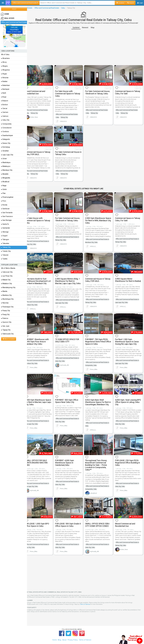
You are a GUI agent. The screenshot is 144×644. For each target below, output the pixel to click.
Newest (87, 28)
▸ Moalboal (5, 182)
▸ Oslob (4, 189)
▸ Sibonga (5, 232)
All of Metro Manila (8, 268)
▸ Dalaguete (6, 139)
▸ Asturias (5, 78)
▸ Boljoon (5, 101)
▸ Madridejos (6, 163)
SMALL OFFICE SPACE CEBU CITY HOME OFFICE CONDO (99, 519)
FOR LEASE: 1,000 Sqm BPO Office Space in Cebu (41, 519)
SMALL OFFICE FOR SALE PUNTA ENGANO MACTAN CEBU (40, 458)
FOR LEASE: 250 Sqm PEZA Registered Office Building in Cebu (129, 458)
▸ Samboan (5, 209)
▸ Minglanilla (6, 178)
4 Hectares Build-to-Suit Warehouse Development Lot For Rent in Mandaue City (42, 278)
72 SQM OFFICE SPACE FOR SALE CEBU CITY (70, 337)
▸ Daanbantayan (7, 135)
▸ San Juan (5, 326)
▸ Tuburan (5, 255)
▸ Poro (4, 201)
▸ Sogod (4, 236)
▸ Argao (4, 74)
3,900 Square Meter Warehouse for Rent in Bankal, (126, 278)
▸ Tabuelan (5, 243)
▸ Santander (6, 228)
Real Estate (32, 8)
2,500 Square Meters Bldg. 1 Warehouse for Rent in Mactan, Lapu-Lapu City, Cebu (71, 278)
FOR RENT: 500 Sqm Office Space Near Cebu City (70, 397)
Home (55, 634)
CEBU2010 (66, 121)
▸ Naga (4, 186)
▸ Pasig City (5, 315)
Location (120, 3)
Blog (59, 634)
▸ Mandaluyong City (8, 288)
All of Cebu (5, 55)
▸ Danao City (6, 143)
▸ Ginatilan (5, 151)
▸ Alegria (4, 66)
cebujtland (95, 488)
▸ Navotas (5, 303)
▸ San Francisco (7, 216)
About (64, 634)
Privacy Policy (73, 634)
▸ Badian (4, 81)
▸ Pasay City (6, 311)
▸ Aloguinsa (5, 70)
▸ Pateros (5, 318)
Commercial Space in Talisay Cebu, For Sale (129, 92)
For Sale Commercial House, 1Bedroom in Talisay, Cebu (100, 92)
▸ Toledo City (6, 251)
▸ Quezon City (6, 322)
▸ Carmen (5, 112)
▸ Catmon (5, 116)
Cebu (67, 8)
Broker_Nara (38, 118)
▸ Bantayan (5, 89)
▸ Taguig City (6, 330)
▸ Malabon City (7, 284)
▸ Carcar (4, 108)
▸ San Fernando (7, 213)
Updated (78, 28)
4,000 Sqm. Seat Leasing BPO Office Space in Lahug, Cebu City (128, 398)
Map (95, 28)
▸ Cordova (5, 132)
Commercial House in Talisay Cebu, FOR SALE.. (42, 152)
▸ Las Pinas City (7, 276)
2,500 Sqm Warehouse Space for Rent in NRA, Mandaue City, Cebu (97, 218)
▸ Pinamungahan (7, 197)
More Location (9, 339)
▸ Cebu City (5, 120)
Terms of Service (89, 598)
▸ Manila (4, 291)
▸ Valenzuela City (7, 334)
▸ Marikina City (6, 295)
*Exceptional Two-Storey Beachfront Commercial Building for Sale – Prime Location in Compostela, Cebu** (98, 460)
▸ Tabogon (5, 240)
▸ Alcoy (4, 62)
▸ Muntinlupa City (7, 299)
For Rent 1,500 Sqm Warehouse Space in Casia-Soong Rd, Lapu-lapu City (128, 338)
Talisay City (38, 114)
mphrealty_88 (67, 361)
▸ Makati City (6, 280)
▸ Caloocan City (7, 272)
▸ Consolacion (6, 128)
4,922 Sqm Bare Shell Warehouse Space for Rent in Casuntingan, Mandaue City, (100, 398)
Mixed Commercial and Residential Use (39, 92)
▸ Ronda (4, 205)
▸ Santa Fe (5, 224)
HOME (5, 14)
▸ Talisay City (6, 247)
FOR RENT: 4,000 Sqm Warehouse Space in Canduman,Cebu (68, 458)
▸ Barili (4, 93)
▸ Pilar (3, 193)
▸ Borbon (5, 105)
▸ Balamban (6, 85)
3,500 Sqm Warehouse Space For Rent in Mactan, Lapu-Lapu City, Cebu (40, 398)
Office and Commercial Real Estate (51, 8)
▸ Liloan (4, 159)
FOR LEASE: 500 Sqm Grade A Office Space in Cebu (70, 519)
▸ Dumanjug (6, 147)
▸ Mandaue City (7, 170)
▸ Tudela (4, 259)
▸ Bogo (4, 97)
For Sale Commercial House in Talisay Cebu (70, 152)
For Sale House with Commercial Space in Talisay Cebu (71, 93)
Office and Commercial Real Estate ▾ (25, 3)
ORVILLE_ (95, 246)
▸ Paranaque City (7, 307)
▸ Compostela (6, 124)
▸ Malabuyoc (6, 166)
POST (14, 9)
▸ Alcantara (5, 58)
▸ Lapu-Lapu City (7, 155)
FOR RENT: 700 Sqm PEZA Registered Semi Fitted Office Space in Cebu (98, 338)
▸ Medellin (5, 174)
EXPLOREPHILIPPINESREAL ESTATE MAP (14, 30)
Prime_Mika (38, 366)
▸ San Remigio (6, 220)
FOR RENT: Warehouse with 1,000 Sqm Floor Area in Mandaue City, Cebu (41, 338)
